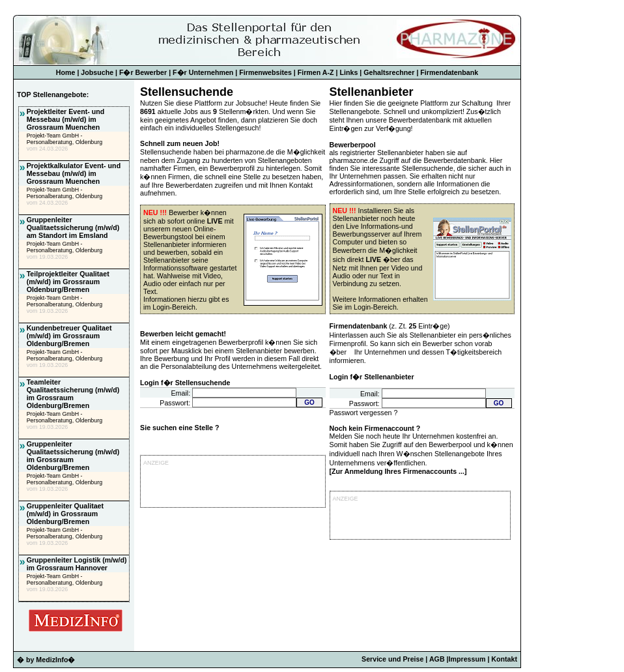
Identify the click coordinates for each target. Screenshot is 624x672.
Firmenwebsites (265, 72)
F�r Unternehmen (203, 72)
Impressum (467, 659)
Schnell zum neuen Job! (180, 143)
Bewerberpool (353, 145)
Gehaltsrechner (389, 72)
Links (349, 72)
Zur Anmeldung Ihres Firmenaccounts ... (398, 471)
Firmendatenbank (449, 72)
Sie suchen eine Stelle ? (179, 428)
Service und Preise (392, 659)
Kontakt (504, 659)
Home (66, 72)
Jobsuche (97, 72)
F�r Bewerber (143, 72)
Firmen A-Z (316, 72)
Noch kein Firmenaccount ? (375, 428)
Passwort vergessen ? (364, 413)
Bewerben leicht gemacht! (183, 334)
